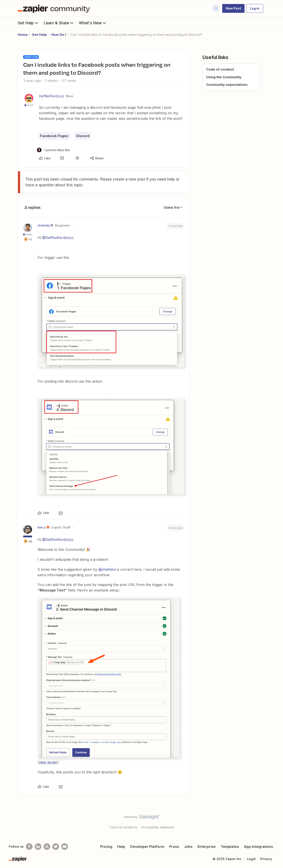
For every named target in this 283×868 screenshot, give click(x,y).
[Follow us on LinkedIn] (38, 847)
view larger (48, 762)
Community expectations (227, 85)
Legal (251, 859)
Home (23, 35)
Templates (230, 847)
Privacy (266, 859)
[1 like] (53, 150)
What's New (93, 23)
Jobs (188, 847)
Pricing (106, 847)
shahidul (44, 225)
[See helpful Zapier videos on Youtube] (65, 847)
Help (121, 847)
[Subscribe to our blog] (47, 847)
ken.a (42, 527)
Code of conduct (220, 69)
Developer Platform (147, 847)
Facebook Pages (54, 136)
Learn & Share (59, 23)
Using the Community (224, 77)
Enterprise (207, 847)
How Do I (59, 35)
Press (174, 847)
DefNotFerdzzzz (52, 96)
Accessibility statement (158, 827)
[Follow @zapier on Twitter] (56, 847)
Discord (83, 136)
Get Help (28, 23)
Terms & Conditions (123, 827)
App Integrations (258, 847)
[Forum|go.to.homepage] (55, 8)
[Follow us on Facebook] (29, 847)
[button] (233, 8)
